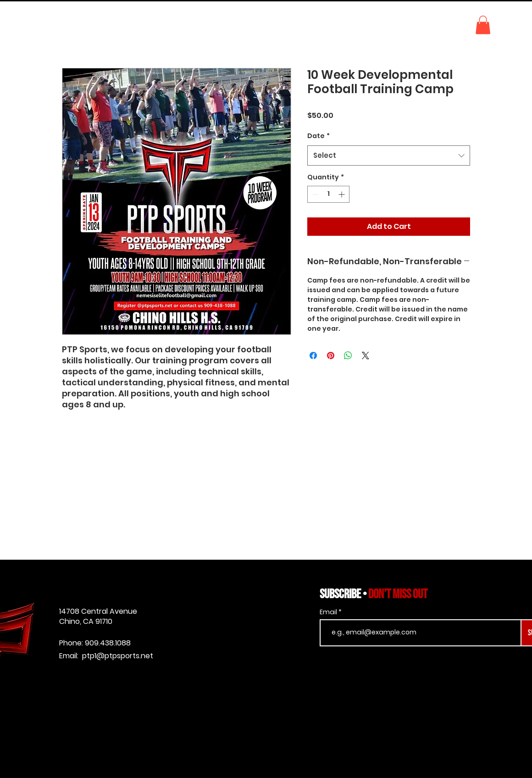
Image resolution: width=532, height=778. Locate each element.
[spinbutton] (328, 194)
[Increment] (342, 194)
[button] (483, 25)
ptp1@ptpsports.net (118, 656)
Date (319, 136)
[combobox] (389, 156)
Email (329, 612)
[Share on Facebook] (313, 356)
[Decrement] (314, 194)
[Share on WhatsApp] (348, 356)
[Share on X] (366, 356)
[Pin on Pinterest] (331, 356)
